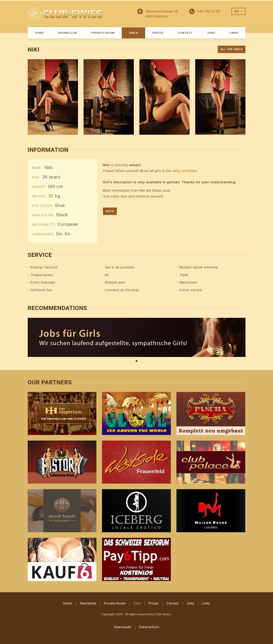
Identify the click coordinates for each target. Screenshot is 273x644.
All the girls (232, 49)
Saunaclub (67, 33)
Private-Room (103, 33)
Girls (134, 33)
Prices (158, 33)
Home (39, 33)
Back (110, 211)
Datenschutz (149, 627)
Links (234, 33)
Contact (185, 33)
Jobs (211, 33)
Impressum (123, 627)
